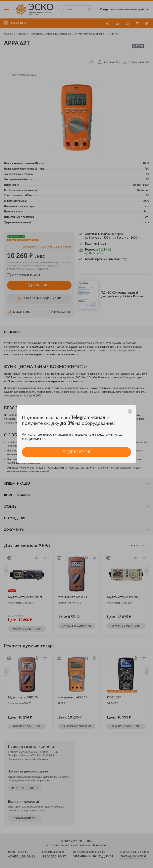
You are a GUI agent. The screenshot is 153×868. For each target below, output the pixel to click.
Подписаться (76, 452)
